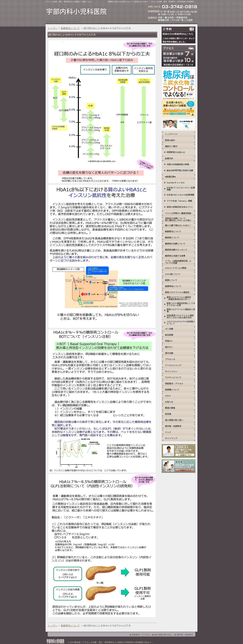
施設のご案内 (171, 146)
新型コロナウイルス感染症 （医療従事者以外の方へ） (179, 298)
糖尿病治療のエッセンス (176, 250)
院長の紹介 (170, 140)
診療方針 (169, 159)
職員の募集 (170, 408)
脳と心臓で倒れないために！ (178, 225)
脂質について (171, 280)
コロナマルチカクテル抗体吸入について (181, 323)
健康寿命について (173, 286)
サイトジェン (171, 371)
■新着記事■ (170, 177)
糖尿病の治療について (175, 244)
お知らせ (169, 402)
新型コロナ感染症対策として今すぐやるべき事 (181, 304)
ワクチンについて (173, 378)
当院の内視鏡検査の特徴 (178, 164)
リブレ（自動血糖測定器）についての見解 (178, 262)
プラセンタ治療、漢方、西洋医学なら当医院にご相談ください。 (70, 2)
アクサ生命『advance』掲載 (179, 201)
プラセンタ (170, 359)
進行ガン (169, 347)
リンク (168, 432)
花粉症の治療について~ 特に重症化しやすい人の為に (178, 219)
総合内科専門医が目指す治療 (180, 171)
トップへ (52, 28)
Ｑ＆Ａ (168, 396)
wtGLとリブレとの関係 (176, 268)
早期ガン (169, 341)
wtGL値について (173, 274)
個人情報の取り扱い (174, 420)
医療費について (172, 390)
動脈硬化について (70, 28)
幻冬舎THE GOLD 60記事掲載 (180, 195)
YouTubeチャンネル (176, 183)
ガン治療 (169, 329)
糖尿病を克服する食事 (175, 256)
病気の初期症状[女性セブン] (180, 207)
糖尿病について (172, 238)
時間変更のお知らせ (176, 152)
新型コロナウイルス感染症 (177, 292)
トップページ (171, 134)
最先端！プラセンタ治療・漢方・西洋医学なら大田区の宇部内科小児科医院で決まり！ (114, 642)
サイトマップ (171, 438)
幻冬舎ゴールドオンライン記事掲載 (181, 189)
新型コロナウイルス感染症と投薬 (181, 310)
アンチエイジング (173, 365)
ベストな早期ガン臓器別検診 (178, 213)
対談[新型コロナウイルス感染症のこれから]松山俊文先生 (180, 317)
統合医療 (169, 335)
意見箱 (168, 414)
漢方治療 (169, 353)
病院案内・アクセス (174, 384)
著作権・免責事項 (173, 426)
